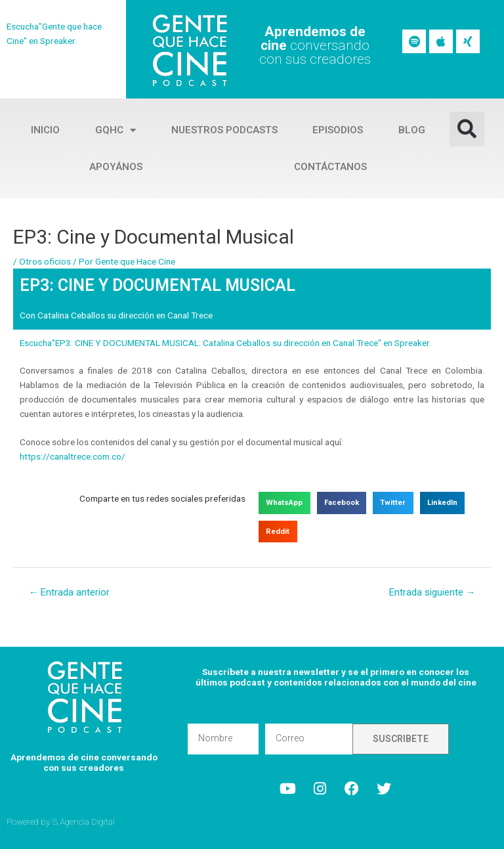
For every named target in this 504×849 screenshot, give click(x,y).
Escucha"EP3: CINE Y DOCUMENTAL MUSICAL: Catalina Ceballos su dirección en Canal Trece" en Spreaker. (225, 343)
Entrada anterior (70, 592)
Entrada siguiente (432, 592)
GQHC (115, 130)
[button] (467, 129)
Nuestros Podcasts (224, 130)
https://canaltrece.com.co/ (73, 456)
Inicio (45, 130)
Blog (412, 130)
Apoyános (116, 167)
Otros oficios (45, 261)
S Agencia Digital (84, 821)
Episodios (338, 130)
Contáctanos (330, 167)
